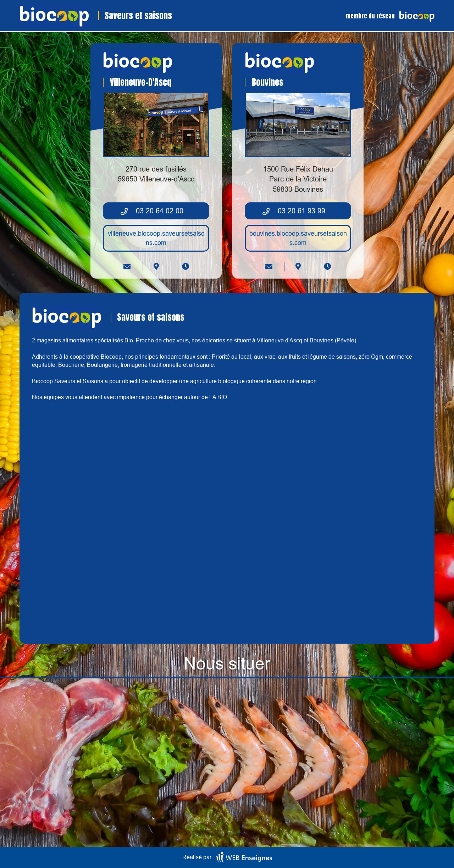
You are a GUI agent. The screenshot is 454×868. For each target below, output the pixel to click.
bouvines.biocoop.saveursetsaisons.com (298, 238)
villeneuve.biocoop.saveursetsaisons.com (156, 238)
